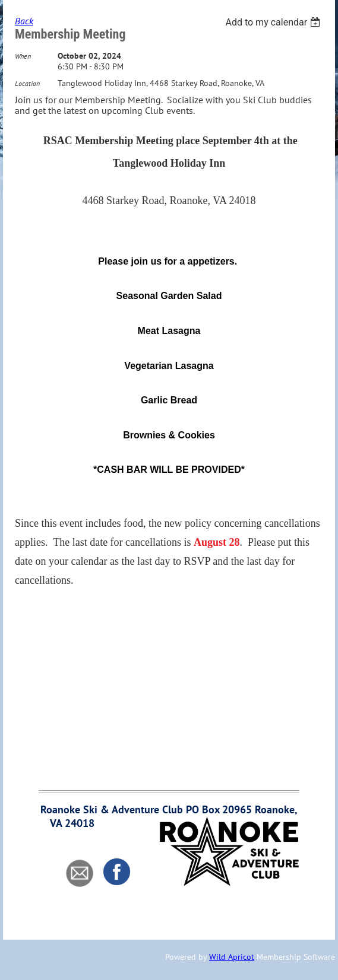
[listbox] (274, 22)
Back (24, 21)
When (23, 56)
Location (27, 83)
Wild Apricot (232, 957)
